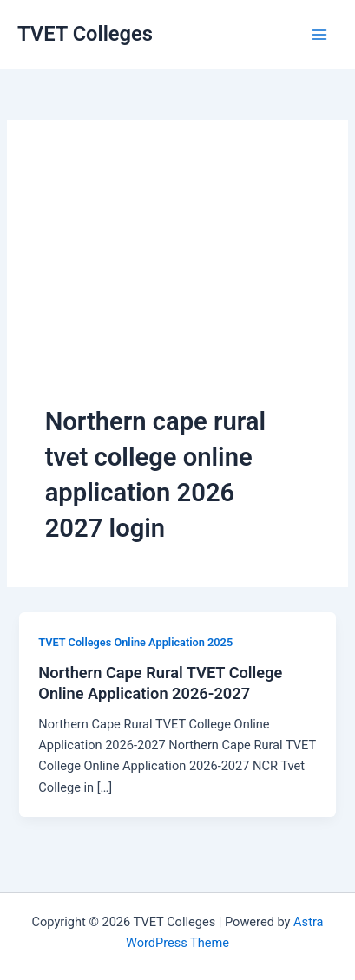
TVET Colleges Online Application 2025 (135, 642)
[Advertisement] (177, 281)
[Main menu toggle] (319, 35)
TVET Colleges (85, 34)
